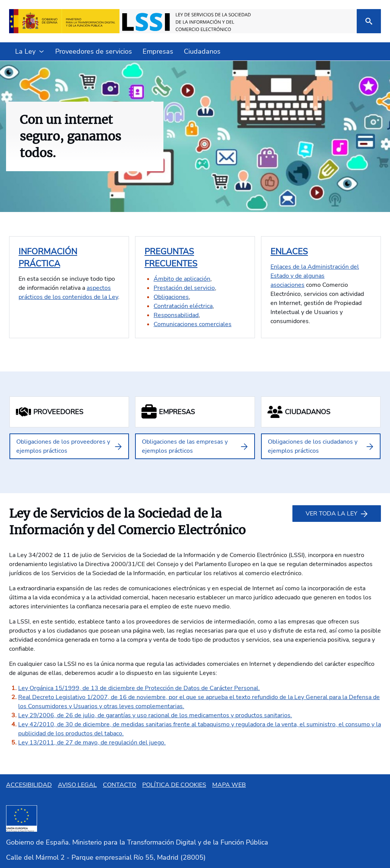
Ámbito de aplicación (182, 279)
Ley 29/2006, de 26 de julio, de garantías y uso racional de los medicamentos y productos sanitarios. (155, 715)
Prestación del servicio (184, 288)
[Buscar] (369, 21)
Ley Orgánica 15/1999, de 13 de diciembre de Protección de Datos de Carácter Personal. (139, 688)
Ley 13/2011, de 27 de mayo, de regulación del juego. (92, 743)
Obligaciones (171, 297)
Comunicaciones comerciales (193, 324)
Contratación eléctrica (183, 306)
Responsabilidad (176, 315)
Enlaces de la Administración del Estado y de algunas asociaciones (315, 276)
